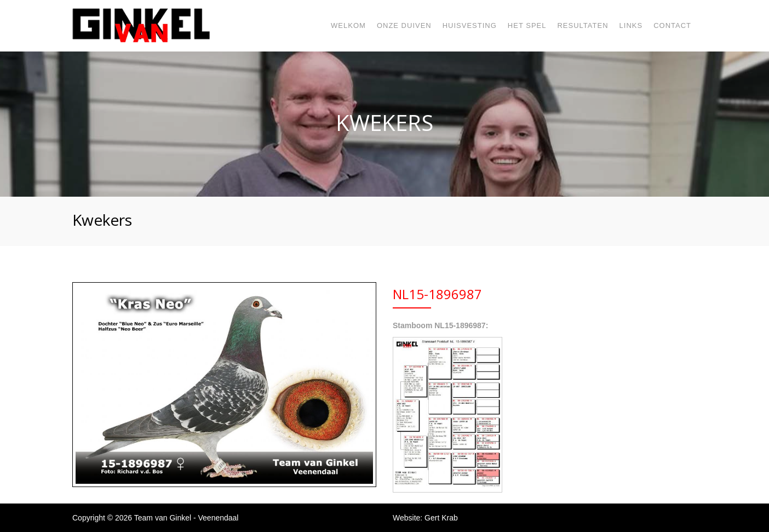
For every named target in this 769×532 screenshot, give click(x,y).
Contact (672, 25)
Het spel (527, 25)
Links (631, 25)
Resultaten (583, 25)
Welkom (348, 25)
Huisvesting (470, 25)
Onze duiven (404, 25)
